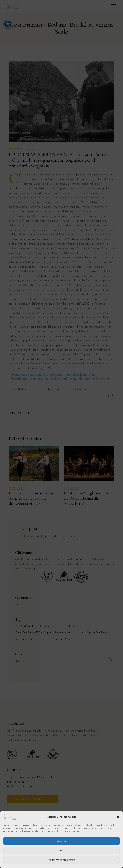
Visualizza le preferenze (62, 860)
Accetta (62, 841)
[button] (118, 817)
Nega (62, 850)
